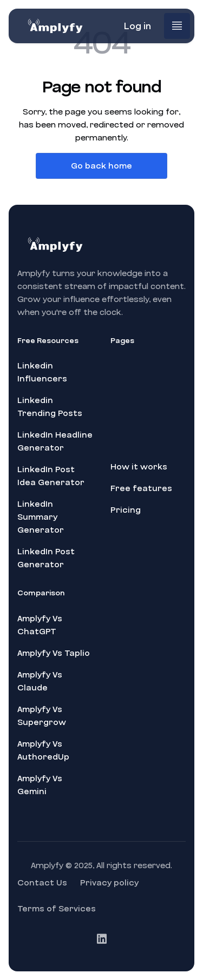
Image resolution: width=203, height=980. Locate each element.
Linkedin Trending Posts (50, 407)
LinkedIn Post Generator (46, 558)
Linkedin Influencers (42, 372)
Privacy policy (109, 883)
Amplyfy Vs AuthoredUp (43, 750)
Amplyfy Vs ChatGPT (40, 625)
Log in (137, 26)
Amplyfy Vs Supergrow (42, 716)
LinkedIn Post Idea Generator (51, 476)
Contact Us (42, 883)
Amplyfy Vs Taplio (54, 653)
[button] (177, 26)
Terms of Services (57, 909)
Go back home (101, 166)
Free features (141, 488)
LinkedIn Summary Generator (41, 517)
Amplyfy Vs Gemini (40, 785)
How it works (139, 467)
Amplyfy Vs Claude (40, 681)
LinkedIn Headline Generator (55, 441)
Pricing (126, 510)
